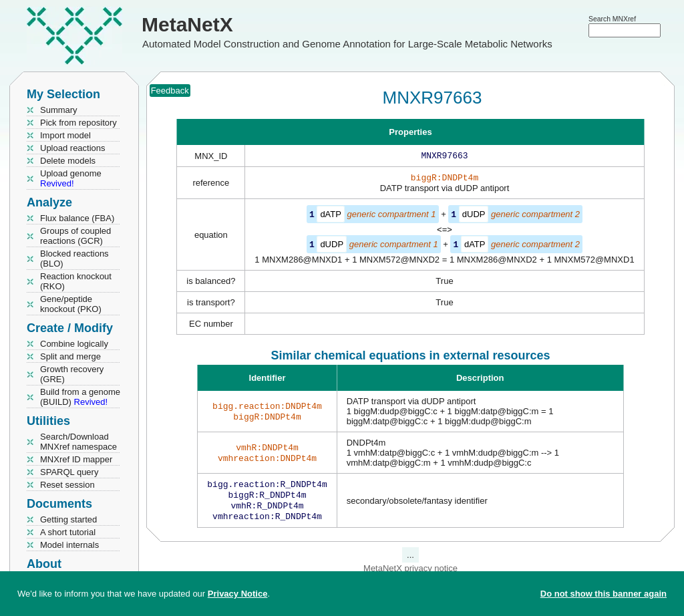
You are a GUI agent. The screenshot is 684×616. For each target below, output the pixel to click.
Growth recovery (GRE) (72, 374)
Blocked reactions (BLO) (74, 259)
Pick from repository (78, 123)
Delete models (68, 161)
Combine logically (74, 344)
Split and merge (70, 356)
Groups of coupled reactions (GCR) (75, 236)
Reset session (67, 485)
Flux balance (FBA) (77, 218)
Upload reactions (73, 148)
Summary (59, 110)
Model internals (69, 545)
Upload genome (71, 178)
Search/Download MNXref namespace (78, 442)
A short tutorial (68, 532)
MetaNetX (187, 24)
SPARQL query (69, 472)
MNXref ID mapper (76, 459)
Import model (65, 135)
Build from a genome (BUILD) (80, 397)
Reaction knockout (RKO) (76, 281)
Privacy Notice (238, 594)
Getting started (68, 519)
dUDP (474, 217)
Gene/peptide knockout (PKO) (71, 304)
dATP (331, 217)
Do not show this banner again (604, 594)
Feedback (170, 91)
